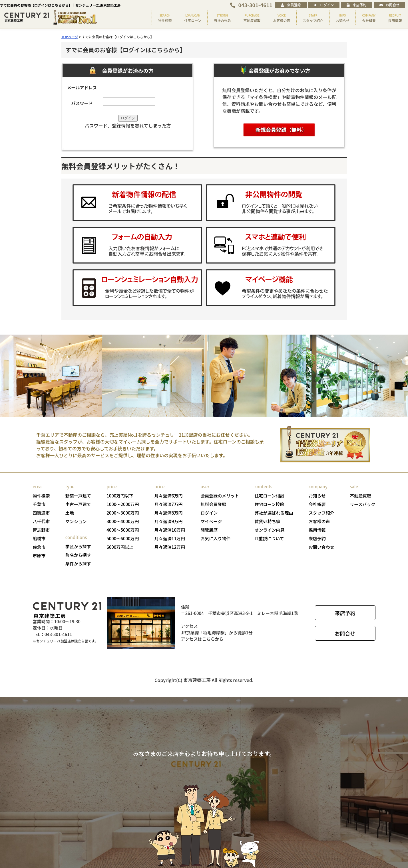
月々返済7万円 (169, 504)
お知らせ (317, 496)
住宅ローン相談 (270, 496)
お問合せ (389, 5)
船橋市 (39, 538)
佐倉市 (39, 547)
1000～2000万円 (123, 504)
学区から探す (78, 546)
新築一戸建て (78, 496)
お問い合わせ (321, 547)
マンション (76, 521)
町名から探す (78, 555)
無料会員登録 (213, 504)
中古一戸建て (78, 504)
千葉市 (39, 504)
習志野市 (41, 530)
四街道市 (41, 513)
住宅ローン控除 (270, 504)
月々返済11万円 (170, 538)
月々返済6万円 (169, 496)
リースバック (362, 504)
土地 (70, 513)
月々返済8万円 (169, 513)
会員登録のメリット (220, 496)
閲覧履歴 (209, 530)
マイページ (211, 521)
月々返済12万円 (170, 547)
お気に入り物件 (215, 538)
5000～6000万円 (123, 538)
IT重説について (269, 538)
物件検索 (41, 496)
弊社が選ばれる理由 (274, 513)
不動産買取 (360, 496)
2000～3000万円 (123, 513)
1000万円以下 (120, 496)
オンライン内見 (270, 530)
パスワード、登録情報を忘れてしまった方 (128, 126)
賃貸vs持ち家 (268, 521)
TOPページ (70, 37)
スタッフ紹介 (321, 513)
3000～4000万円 (123, 521)
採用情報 (317, 530)
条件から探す (78, 564)
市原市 (39, 556)
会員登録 (291, 5)
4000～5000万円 (123, 530)
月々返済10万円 (170, 530)
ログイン (324, 5)
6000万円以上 (120, 547)
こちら (209, 639)
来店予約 (356, 5)
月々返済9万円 (169, 521)
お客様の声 (319, 521)
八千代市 (41, 521)
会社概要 (317, 504)
